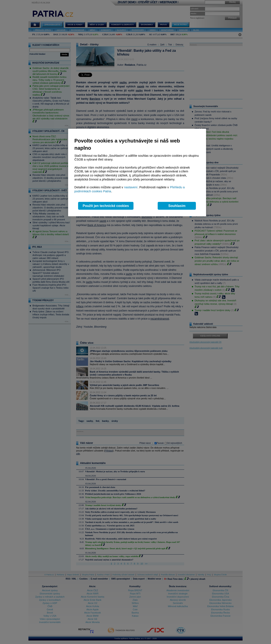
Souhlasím (177, 206)
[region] (137, 173)
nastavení (131, 187)
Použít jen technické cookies (106, 206)
